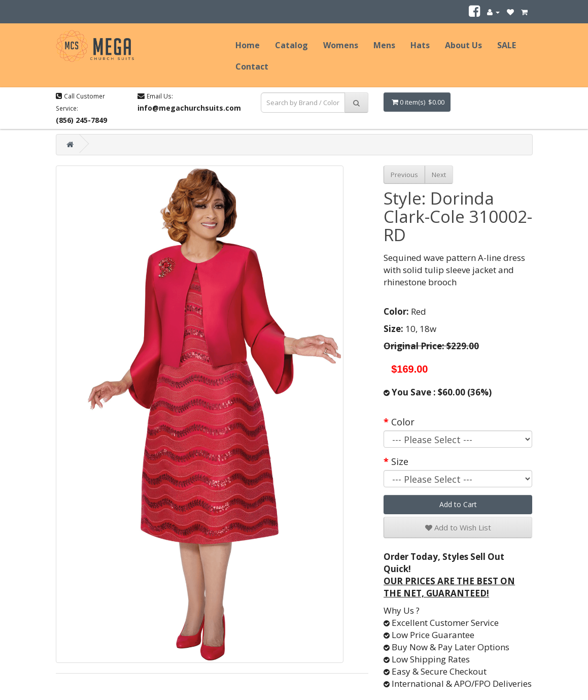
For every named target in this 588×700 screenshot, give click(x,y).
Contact (252, 66)
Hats (420, 45)
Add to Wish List (458, 527)
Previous (404, 175)
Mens (384, 45)
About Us (463, 45)
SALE (507, 45)
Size (400, 461)
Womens (341, 45)
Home (248, 45)
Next (439, 175)
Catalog (291, 45)
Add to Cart (458, 504)
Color (403, 422)
